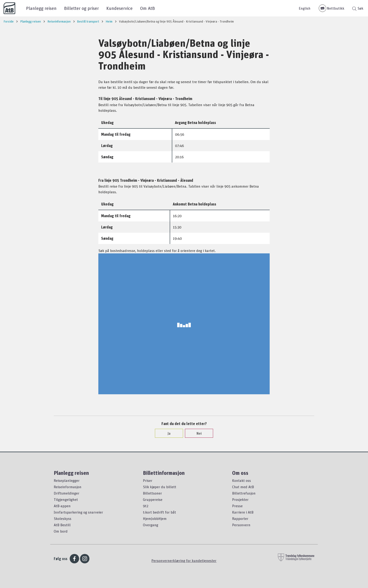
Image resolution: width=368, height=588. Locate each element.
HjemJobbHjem (155, 518)
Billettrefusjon (244, 493)
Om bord (61, 531)
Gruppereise (153, 499)
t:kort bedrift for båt (159, 512)
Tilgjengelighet (66, 499)
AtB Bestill (62, 525)
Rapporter (240, 518)
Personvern (241, 525)
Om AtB (148, 8)
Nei (197, 433)
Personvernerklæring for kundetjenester (184, 561)
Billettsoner (152, 493)
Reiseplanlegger (67, 480)
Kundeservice (119, 8)
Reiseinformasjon (68, 487)
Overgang (151, 525)
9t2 (146, 506)
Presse (237, 506)
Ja (167, 433)
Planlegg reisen (41, 8)
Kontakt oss (241, 480)
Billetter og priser (81, 8)
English (305, 8)
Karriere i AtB (243, 512)
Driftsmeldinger (67, 493)
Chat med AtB (243, 487)
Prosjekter (240, 499)
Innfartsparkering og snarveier (78, 512)
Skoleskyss (63, 518)
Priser (148, 480)
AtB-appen (62, 506)
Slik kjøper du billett (160, 487)
